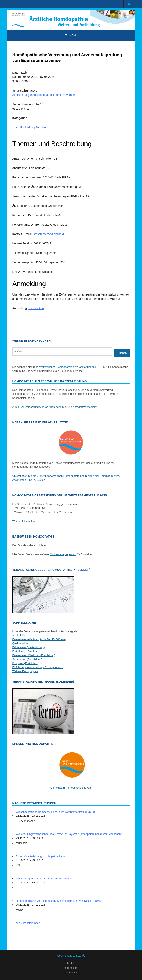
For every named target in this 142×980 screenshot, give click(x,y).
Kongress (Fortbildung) (26, 663)
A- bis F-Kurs (20, 635)
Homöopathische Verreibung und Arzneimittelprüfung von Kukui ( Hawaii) (59, 901)
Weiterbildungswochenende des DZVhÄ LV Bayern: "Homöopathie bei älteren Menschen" (69, 834)
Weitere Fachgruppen (25, 671)
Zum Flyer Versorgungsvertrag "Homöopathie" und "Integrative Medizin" (55, 407)
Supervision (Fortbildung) (27, 659)
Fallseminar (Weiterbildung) (29, 647)
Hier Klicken (36, 308)
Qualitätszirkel (21, 643)
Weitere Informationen (25, 521)
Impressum (71, 968)
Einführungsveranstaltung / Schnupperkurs (38, 667)
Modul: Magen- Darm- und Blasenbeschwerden (44, 878)
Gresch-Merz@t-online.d (48, 234)
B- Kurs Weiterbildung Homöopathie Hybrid (42, 856)
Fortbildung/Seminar (33, 127)
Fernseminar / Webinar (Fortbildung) (34, 655)
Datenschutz (71, 973)
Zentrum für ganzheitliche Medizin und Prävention (44, 95)
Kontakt (71, 963)
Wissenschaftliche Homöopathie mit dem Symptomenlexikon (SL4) (55, 812)
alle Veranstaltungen (28, 923)
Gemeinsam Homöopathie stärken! (71, 788)
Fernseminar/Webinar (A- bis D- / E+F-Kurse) (39, 639)
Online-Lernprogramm (63, 554)
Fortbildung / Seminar (25, 651)
